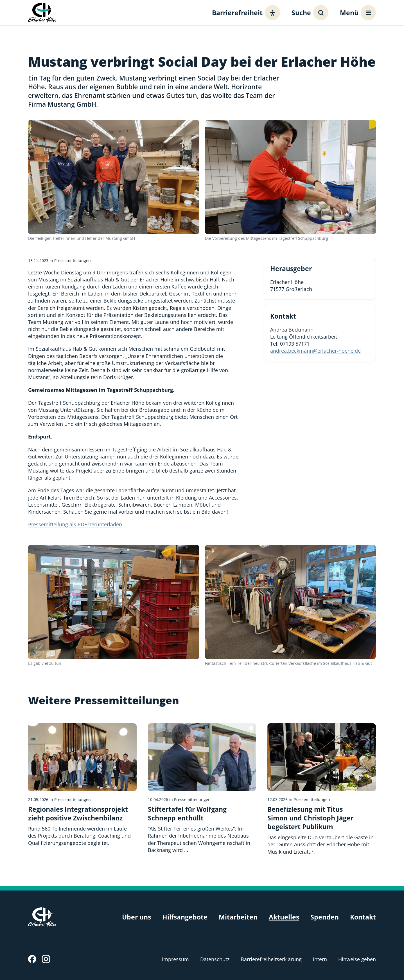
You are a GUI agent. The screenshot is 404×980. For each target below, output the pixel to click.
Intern (320, 959)
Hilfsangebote (185, 917)
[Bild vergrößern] (114, 177)
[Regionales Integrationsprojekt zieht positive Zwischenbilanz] (82, 785)
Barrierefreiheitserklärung (271, 959)
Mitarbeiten (238, 917)
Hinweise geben (357, 959)
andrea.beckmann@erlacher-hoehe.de (315, 351)
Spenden (325, 917)
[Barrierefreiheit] (244, 13)
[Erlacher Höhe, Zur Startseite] (42, 13)
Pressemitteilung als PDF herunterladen (75, 524)
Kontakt (363, 917)
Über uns (136, 917)
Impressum (175, 959)
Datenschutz (215, 959)
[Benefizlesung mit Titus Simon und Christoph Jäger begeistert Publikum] (322, 789)
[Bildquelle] (251, 728)
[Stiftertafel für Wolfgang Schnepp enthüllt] (202, 788)
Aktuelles (284, 917)
